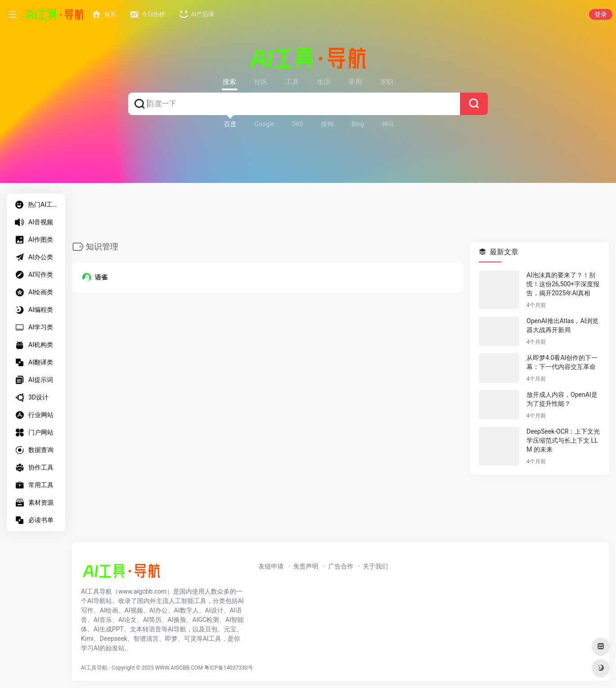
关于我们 (375, 566)
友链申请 (271, 566)
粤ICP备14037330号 (229, 668)
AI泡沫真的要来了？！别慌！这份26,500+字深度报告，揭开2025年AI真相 (563, 284)
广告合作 (341, 566)
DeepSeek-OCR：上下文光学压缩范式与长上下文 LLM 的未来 (563, 441)
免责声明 (306, 566)
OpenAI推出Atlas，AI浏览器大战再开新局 (562, 326)
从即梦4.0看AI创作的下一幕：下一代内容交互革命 (562, 363)
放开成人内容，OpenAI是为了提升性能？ (562, 399)
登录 (601, 14)
